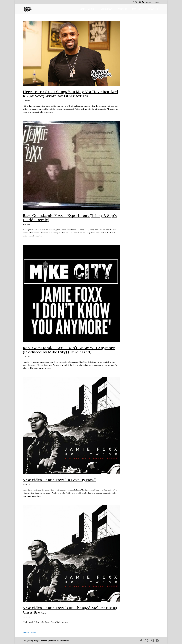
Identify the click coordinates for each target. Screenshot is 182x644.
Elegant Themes (41, 641)
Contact (149, 3)
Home (82, 10)
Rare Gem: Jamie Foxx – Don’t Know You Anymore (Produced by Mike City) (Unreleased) (69, 350)
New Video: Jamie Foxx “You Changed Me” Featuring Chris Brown (70, 610)
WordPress (64, 641)
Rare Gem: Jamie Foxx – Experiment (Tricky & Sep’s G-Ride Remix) (70, 218)
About (157, 3)
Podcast (122, 10)
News (151, 10)
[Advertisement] (147, 59)
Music (91, 10)
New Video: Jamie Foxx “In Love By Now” (59, 480)
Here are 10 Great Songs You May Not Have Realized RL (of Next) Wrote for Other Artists (70, 94)
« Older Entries (29, 633)
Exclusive (138, 10)
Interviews (106, 10)
